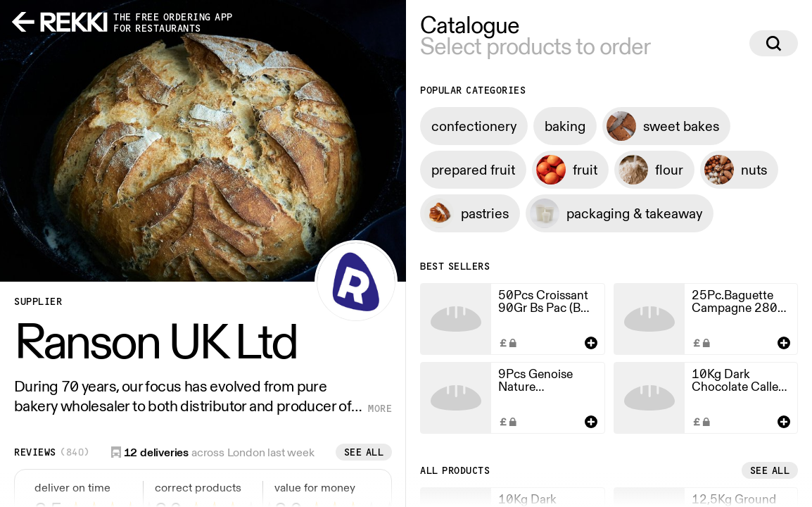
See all (364, 452)
